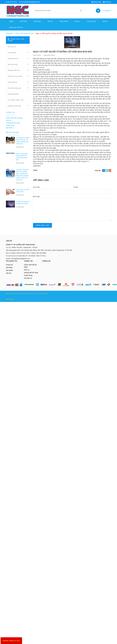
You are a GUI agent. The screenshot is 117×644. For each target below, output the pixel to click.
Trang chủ (10, 265)
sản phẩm (106, 11)
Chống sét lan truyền (15, 76)
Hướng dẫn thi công (13, 123)
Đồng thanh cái (13, 59)
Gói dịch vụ (10, 128)
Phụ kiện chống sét (14, 88)
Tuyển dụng (91, 21)
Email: (76, 187)
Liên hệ (105, 21)
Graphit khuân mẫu (14, 106)
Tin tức (50, 21)
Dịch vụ (77, 21)
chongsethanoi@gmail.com (31, 2)
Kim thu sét (12, 47)
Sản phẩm (37, 21)
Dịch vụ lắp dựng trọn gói (24, 33)
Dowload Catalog (16, 27)
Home (11, 21)
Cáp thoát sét (12, 82)
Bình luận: (37, 197)
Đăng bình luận (42, 225)
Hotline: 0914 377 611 (11, 641)
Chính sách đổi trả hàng (14, 118)
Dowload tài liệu (13, 94)
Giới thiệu (24, 21)
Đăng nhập (96, 2)
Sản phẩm (10, 270)
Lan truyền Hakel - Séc (16, 100)
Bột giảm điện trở (14, 70)
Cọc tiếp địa (12, 53)
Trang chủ (10, 33)
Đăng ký (107, 2)
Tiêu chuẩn (64, 21)
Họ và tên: (37, 187)
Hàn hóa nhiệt (13, 64)
